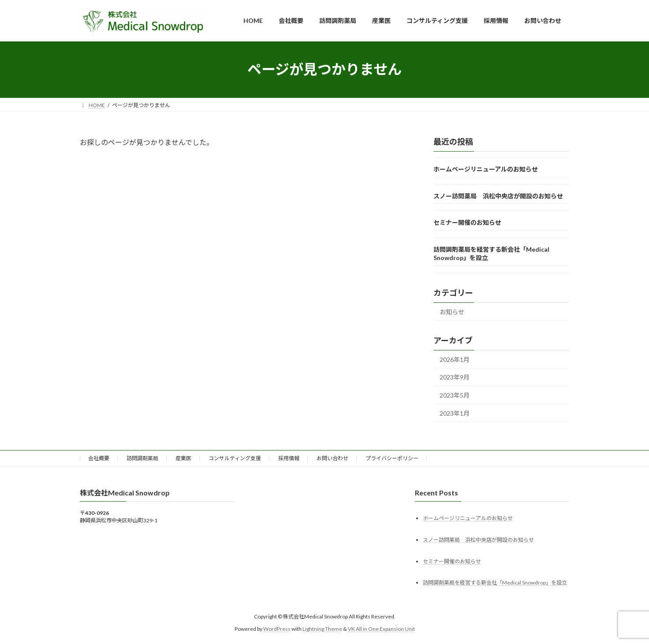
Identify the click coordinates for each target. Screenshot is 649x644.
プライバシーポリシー (392, 458)
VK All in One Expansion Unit (381, 629)
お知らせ (452, 312)
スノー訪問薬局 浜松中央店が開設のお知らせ (498, 195)
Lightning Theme (322, 629)
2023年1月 (455, 413)
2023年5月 (455, 395)
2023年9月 (455, 377)
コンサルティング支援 (235, 458)
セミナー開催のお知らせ (467, 222)
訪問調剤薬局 (142, 458)
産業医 (183, 458)
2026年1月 (455, 359)
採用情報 (289, 458)
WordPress (277, 629)
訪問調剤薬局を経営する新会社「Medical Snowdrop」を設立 (495, 583)
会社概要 (99, 458)
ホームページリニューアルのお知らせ (486, 169)
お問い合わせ (332, 458)
